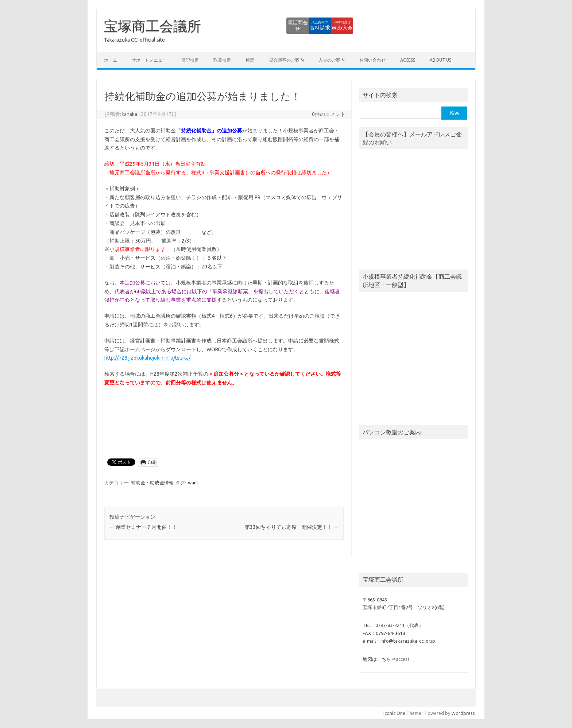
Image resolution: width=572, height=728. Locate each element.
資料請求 (293, 26)
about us (440, 60)
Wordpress (463, 713)
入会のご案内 (332, 60)
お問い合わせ (372, 60)
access (408, 60)
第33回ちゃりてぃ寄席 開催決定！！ (292, 527)
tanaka (130, 114)
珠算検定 (222, 60)
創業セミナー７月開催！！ (143, 527)
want (193, 483)
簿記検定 (190, 60)
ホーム (111, 60)
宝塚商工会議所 (152, 26)
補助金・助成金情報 (152, 483)
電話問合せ (253, 26)
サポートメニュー (149, 60)
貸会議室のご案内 (286, 60)
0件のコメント (329, 114)
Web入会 (333, 26)
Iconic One (394, 713)
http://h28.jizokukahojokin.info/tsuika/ (147, 358)
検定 (250, 60)
